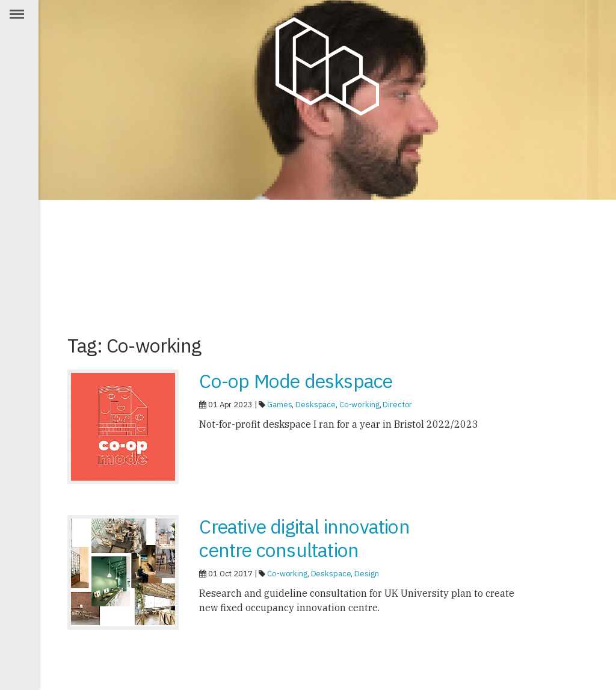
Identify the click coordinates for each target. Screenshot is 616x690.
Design (366, 574)
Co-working (359, 405)
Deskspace (316, 405)
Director (397, 405)
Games (279, 405)
